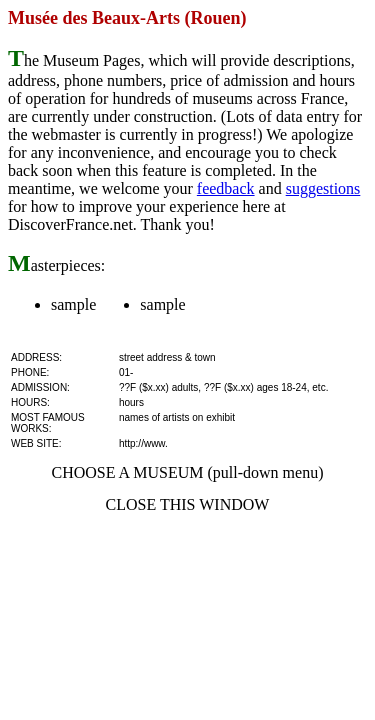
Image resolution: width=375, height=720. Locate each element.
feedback (226, 188)
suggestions (323, 188)
